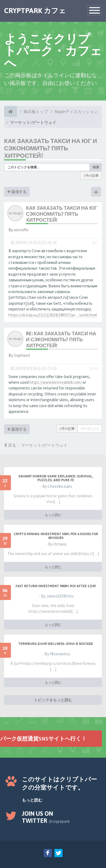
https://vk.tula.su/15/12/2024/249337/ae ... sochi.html (53, 315)
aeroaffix (21, 230)
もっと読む (53, 515)
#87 (95, 243)
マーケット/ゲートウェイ (33, 122)
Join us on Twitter (46, 817)
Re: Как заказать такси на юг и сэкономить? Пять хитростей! (66, 339)
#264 (94, 368)
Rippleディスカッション (76, 112)
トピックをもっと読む (53, 700)
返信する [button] (17, 192)
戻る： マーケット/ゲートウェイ (36, 445)
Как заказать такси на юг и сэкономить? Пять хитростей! (51, 148)
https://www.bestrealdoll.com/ (56, 382)
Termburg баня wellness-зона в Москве (56, 644)
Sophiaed (22, 355)
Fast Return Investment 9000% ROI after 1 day (56, 586)
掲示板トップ (36, 112)
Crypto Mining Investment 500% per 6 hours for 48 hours (56, 536)
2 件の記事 (91, 176)
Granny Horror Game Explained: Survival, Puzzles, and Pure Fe (56, 478)
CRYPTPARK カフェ (35, 11)
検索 (96, 167)
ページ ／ (90, 429)
